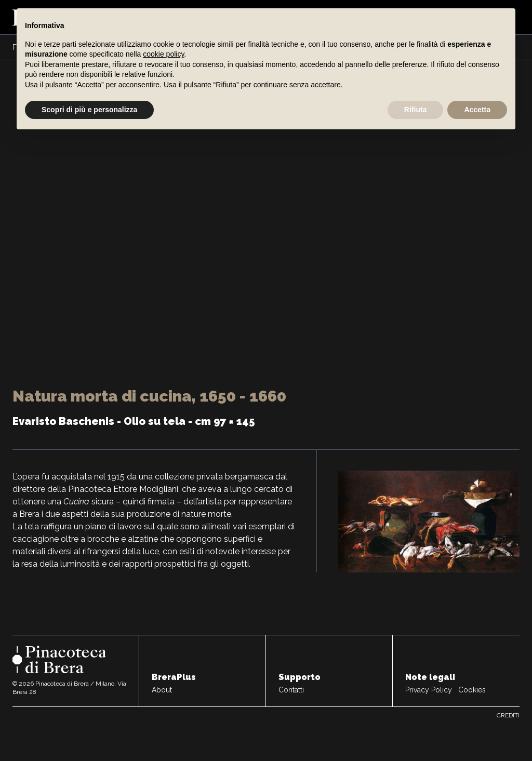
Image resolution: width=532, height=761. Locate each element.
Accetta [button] (477, 110)
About (162, 690)
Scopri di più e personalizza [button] (89, 110)
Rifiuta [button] (416, 110)
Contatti (291, 690)
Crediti (508, 715)
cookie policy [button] (163, 54)
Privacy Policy (429, 690)
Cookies (472, 690)
